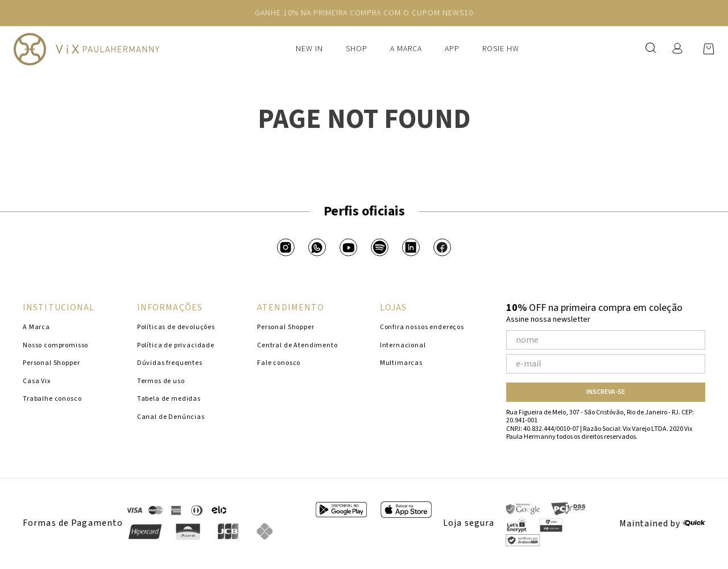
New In (309, 49)
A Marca (406, 49)
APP (452, 49)
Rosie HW (501, 49)
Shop (357, 49)
